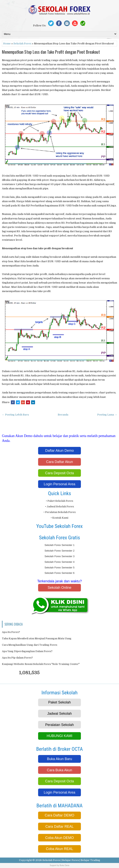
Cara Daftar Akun (59, 462)
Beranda (63, 415)
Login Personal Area (59, 484)
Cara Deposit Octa (59, 473)
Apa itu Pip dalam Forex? (17, 658)
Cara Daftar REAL (59, 827)
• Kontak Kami (59, 518)
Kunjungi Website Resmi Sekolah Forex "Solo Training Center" (41, 664)
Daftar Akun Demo (59, 451)
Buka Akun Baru (59, 759)
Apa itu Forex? (11, 632)
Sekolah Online (59, 588)
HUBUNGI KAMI (59, 736)
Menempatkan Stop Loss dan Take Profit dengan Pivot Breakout (51, 52)
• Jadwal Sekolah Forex (59, 506)
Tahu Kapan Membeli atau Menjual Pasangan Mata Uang (37, 638)
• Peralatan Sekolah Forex (60, 512)
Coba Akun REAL (59, 849)
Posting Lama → (107, 415)
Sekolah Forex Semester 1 (59, 545)
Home (7, 44)
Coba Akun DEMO (59, 838)
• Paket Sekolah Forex (59, 501)
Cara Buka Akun (59, 770)
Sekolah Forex (22, 44)
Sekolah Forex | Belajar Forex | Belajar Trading (71, 860)
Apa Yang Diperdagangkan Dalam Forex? (27, 651)
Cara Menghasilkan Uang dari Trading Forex (30, 645)
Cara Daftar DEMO (59, 815)
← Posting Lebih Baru (15, 415)
